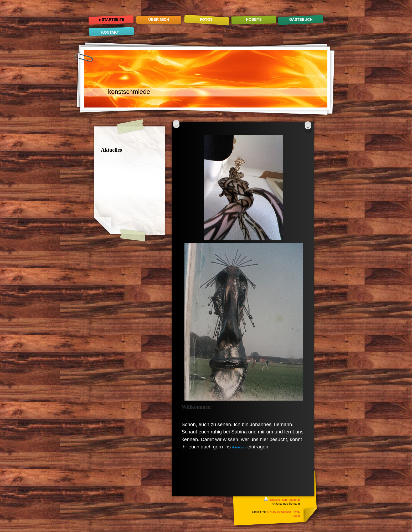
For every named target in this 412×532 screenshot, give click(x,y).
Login (296, 516)
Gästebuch (239, 447)
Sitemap (295, 500)
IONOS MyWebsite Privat (283, 512)
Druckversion (276, 500)
